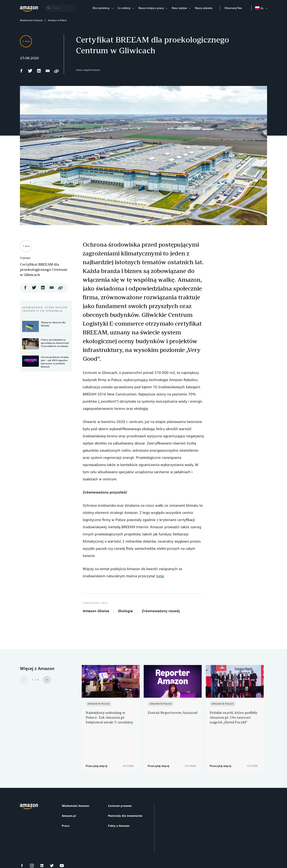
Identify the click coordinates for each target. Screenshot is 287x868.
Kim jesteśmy (101, 8)
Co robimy (124, 8)
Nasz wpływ (179, 8)
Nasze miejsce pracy (151, 8)
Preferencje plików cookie (71, 850)
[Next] (47, 680)
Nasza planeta (204, 8)
